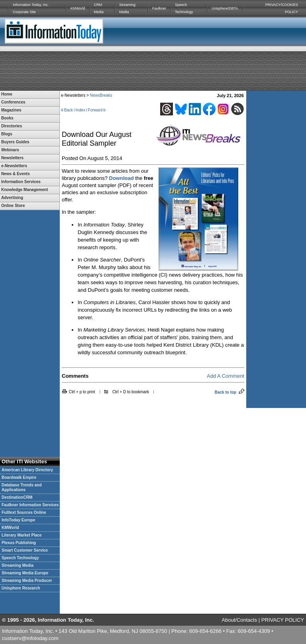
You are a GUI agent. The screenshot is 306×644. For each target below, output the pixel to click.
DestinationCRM (17, 497)
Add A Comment (226, 376)
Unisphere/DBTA (225, 8)
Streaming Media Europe (25, 573)
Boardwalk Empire (19, 477)
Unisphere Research (21, 588)
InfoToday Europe (18, 520)
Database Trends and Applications (22, 487)
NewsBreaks (101, 95)
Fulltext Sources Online (24, 512)
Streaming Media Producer (27, 581)
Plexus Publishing (19, 543)
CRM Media (99, 8)
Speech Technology (184, 8)
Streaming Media (127, 8)
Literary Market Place (22, 535)
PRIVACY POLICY (283, 620)
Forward (95, 110)
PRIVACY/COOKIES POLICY (282, 8)
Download (122, 178)
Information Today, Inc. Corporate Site (31, 8)
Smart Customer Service (25, 550)
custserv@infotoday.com (30, 638)
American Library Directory (27, 470)
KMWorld (78, 8)
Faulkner (159, 8)
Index (80, 110)
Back (69, 110)
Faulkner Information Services (30, 505)
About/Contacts (239, 620)
